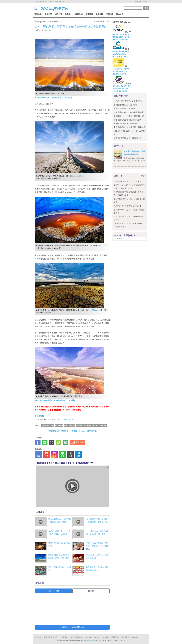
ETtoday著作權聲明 (87, 431)
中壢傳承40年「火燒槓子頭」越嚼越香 (130, 127)
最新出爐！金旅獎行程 (120, 40)
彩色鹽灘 (79, 426)
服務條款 (106, 637)
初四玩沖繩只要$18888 (120, 89)
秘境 (52, 426)
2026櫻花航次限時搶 (119, 54)
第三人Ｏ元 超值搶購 (119, 57)
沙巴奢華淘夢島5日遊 (120, 71)
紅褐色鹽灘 (45, 426)
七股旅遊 (96, 426)
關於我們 (56, 637)
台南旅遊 (72, 426)
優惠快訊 (110, 14)
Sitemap (97, 637)
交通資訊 (89, 14)
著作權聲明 (125, 637)
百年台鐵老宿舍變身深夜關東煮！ (128, 120)
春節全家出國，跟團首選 (121, 34)
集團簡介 (65, 637)
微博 (145, 2)
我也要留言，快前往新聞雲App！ (72, 627)
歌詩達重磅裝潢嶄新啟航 (121, 52)
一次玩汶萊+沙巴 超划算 (121, 69)
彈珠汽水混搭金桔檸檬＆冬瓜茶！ (128, 206)
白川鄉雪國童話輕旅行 (120, 91)
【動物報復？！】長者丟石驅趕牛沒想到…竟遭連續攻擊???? (65, 463)
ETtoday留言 (54, 591)
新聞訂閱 (138, 2)
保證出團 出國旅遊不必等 (121, 86)
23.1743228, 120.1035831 (68, 419)
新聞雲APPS (60, 2)
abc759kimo (103, 246)
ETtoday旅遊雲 (119, 239)
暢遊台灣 (58, 14)
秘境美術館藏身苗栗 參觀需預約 (128, 138)
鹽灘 (66, 426)
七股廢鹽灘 (88, 426)
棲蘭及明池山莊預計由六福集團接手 (128, 112)
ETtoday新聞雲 (41, 2)
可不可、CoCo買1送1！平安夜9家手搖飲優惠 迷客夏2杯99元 (97, 546)
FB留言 (91, 591)
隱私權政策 (115, 637)
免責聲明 (135, 637)
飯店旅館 (79, 14)
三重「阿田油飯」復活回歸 (125, 109)
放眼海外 (69, 14)
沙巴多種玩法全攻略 (119, 74)
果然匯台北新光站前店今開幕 (126, 105)
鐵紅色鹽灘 (59, 426)
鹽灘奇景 (103, 426)
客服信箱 (89, 637)
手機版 (51, 2)
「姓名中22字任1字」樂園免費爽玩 (128, 101)
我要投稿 (38, 637)
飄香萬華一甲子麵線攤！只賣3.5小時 (129, 116)
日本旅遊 (120, 14)
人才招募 (47, 637)
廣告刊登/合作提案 (77, 637)
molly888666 (79, 176)
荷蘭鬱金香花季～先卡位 (121, 37)
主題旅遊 (48, 14)
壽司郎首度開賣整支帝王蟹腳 (126, 123)
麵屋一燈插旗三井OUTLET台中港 (128, 181)
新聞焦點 (38, 14)
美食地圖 (99, 14)
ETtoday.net (89, 640)
